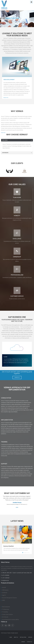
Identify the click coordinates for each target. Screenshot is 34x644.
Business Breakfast (9, 546)
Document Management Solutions (9, 598)
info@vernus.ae (5, 580)
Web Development (6, 607)
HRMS (3, 600)
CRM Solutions (5, 590)
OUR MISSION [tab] (17, 153)
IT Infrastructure (6, 609)
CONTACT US (17, 377)
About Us (16, 637)
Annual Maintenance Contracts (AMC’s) (10, 620)
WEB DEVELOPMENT (9, 80)
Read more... (6, 98)
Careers (23, 642)
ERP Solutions (23, 637)
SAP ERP (4, 588)
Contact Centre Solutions (7, 614)
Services (30, 637)
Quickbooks (5, 593)
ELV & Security (5, 617)
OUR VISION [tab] (17, 140)
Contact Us (29, 642)
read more (3, 133)
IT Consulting (5, 612)
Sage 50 (4, 595)
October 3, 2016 (26, 553)
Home (11, 637)
